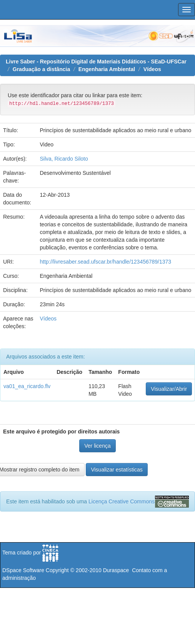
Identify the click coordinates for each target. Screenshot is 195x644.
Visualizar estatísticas (117, 470)
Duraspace (116, 570)
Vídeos (152, 69)
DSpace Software (23, 570)
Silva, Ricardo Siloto (64, 159)
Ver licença (97, 446)
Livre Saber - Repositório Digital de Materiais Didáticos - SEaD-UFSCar (96, 61)
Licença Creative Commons (122, 501)
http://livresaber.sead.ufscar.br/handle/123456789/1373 (105, 262)
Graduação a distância (41, 69)
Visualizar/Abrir (169, 389)
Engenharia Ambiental (107, 69)
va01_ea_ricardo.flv (27, 386)
